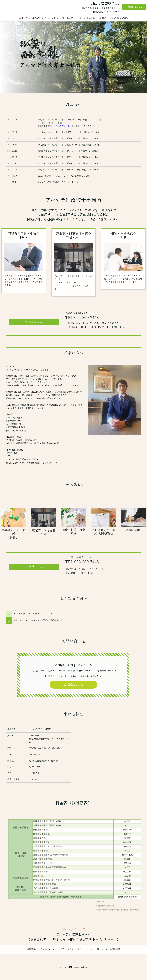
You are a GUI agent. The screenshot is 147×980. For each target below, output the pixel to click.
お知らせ (23, 18)
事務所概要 (123, 18)
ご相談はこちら (73, 685)
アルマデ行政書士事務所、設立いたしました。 (58, 182)
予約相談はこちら (134, 7)
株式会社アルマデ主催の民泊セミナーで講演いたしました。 (64, 176)
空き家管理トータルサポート (97, 939)
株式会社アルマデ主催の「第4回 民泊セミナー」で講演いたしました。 (69, 170)
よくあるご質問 (88, 18)
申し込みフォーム (62, 126)
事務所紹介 (38, 18)
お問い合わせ (106, 18)
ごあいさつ (53, 18)
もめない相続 (66, 939)
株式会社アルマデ (43, 939)
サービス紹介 (69, 18)
